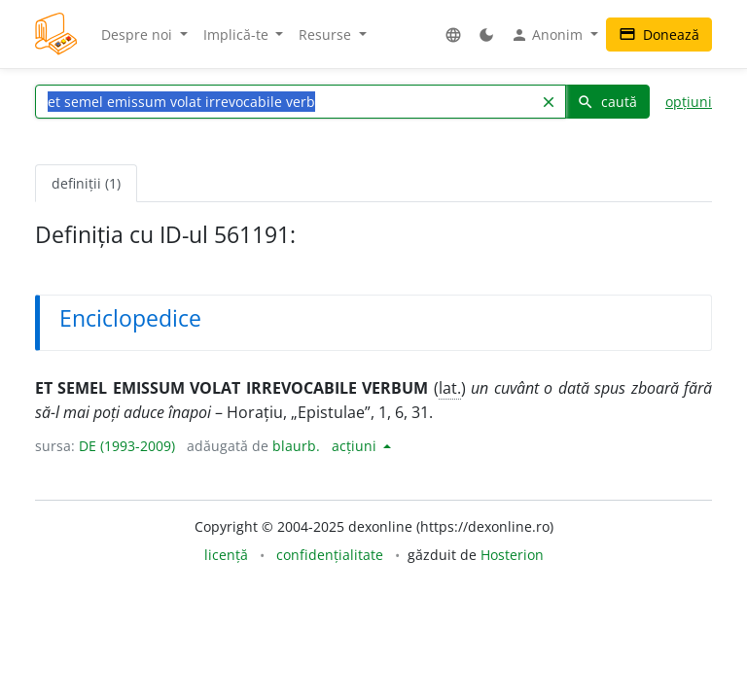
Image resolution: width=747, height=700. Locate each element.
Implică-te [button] (238, 35)
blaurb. (296, 446)
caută (607, 102)
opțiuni (689, 102)
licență (226, 555)
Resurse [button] (327, 35)
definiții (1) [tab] (86, 183)
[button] (453, 35)
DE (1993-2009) (127, 446)
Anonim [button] (549, 35)
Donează (659, 35)
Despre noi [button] (139, 35)
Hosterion (512, 555)
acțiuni (356, 446)
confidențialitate (330, 555)
